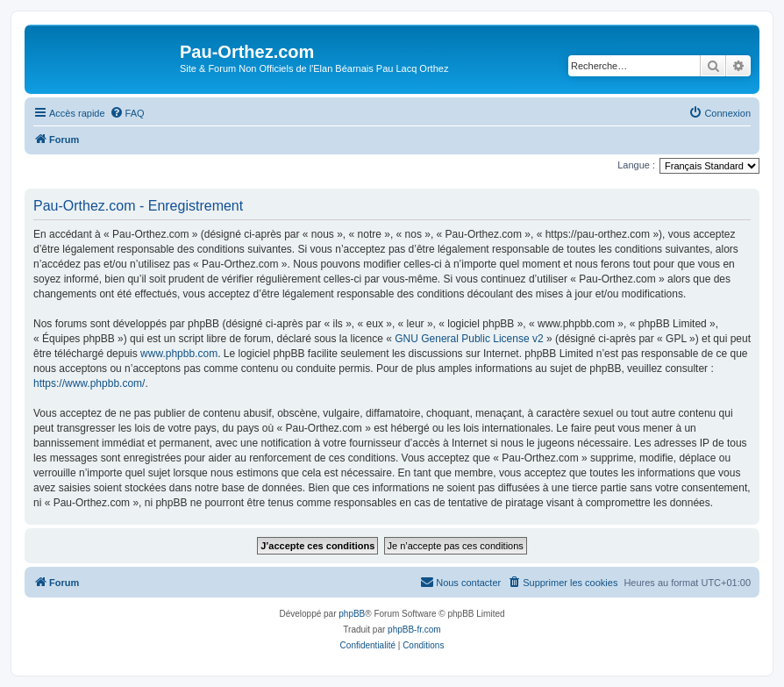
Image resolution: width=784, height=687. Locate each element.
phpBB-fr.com (414, 630)
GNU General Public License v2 (469, 339)
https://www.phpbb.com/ (89, 383)
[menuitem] (127, 113)
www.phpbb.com (179, 354)
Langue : (636, 165)
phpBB (352, 614)
